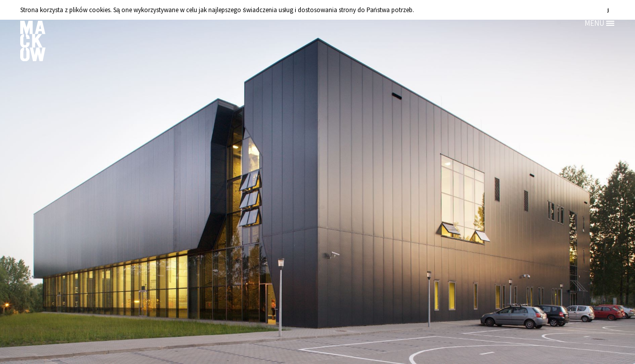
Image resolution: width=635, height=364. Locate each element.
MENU (594, 23)
